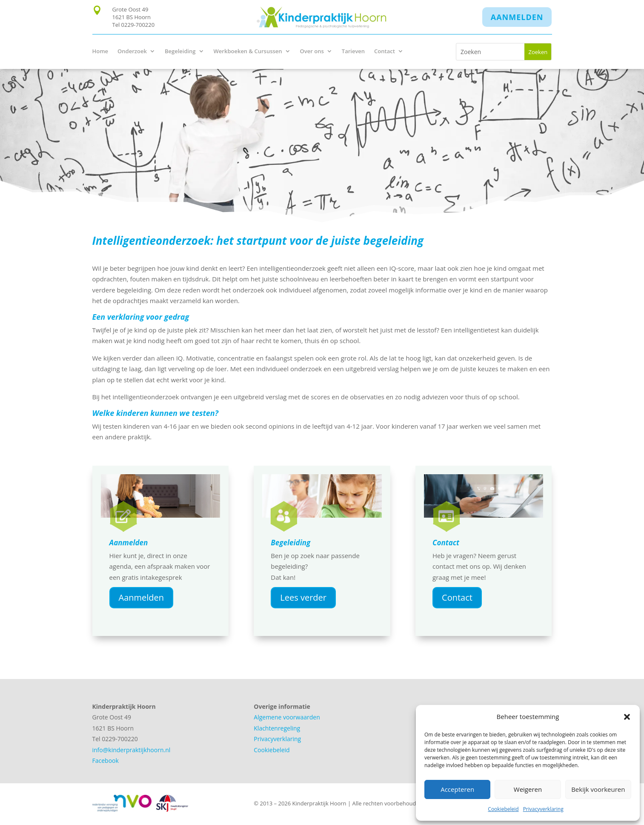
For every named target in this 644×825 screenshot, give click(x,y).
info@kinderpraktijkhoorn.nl (132, 750)
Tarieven (353, 52)
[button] (627, 717)
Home (100, 52)
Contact (385, 52)
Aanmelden (517, 17)
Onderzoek (132, 52)
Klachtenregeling (277, 728)
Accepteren (457, 789)
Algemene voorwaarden (287, 717)
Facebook (106, 761)
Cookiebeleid (503, 809)
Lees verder (303, 597)
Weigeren (528, 789)
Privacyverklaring (543, 809)
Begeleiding (180, 52)
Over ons (312, 52)
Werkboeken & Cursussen (248, 52)
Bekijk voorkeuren (598, 789)
